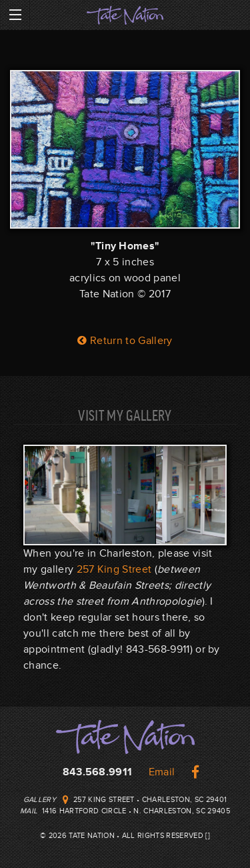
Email (162, 772)
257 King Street (114, 569)
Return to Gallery (125, 341)
